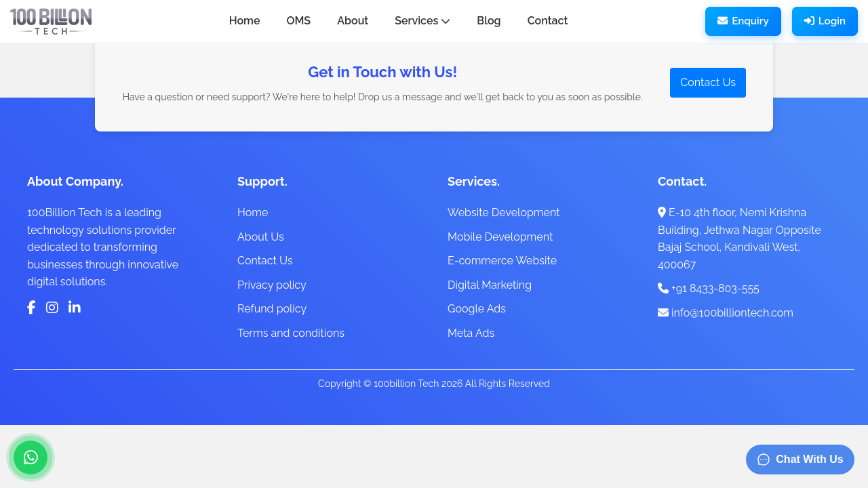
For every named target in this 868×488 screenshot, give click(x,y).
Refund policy (272, 309)
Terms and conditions (291, 333)
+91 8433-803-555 (709, 288)
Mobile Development (500, 237)
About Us (261, 237)
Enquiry (743, 21)
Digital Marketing (490, 285)
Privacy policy (272, 285)
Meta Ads (471, 333)
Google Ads (477, 309)
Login (825, 21)
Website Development (504, 212)
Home (253, 212)
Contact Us (708, 82)
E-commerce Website (502, 261)
